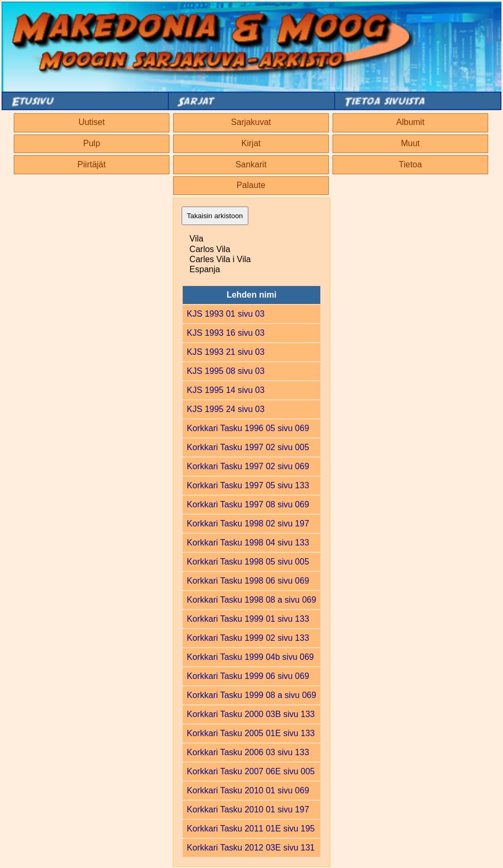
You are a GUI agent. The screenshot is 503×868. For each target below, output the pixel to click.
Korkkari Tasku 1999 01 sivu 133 (248, 619)
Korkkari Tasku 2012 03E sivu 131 (251, 848)
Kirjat (251, 143)
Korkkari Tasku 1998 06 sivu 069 (248, 581)
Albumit (410, 122)
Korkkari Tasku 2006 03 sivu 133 (248, 752)
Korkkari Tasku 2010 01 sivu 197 (248, 809)
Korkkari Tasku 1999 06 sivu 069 (248, 676)
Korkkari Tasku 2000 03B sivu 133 (251, 714)
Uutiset (92, 122)
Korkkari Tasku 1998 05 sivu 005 (248, 562)
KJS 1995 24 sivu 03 (226, 409)
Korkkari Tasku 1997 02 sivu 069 (248, 466)
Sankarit (251, 164)
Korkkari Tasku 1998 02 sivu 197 (248, 524)
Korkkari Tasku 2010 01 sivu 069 (248, 790)
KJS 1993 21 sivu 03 (226, 352)
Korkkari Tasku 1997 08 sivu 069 (248, 504)
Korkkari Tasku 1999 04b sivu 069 (250, 657)
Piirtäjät (91, 164)
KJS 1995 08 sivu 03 (226, 371)
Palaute (251, 185)
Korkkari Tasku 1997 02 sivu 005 (248, 447)
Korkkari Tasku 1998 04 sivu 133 (248, 543)
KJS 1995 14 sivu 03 (226, 390)
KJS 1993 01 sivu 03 (226, 314)
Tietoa (410, 164)
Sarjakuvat (251, 122)
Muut (410, 143)
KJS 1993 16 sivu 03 (226, 333)
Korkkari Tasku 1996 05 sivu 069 (248, 428)
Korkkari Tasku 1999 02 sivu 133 (248, 638)
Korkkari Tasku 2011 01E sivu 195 (251, 829)
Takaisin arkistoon (215, 216)
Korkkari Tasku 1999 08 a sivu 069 (251, 695)
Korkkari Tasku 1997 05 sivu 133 (248, 485)
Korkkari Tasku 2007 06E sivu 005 (251, 771)
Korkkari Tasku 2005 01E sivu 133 (251, 733)
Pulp (92, 143)
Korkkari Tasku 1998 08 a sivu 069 (251, 600)
